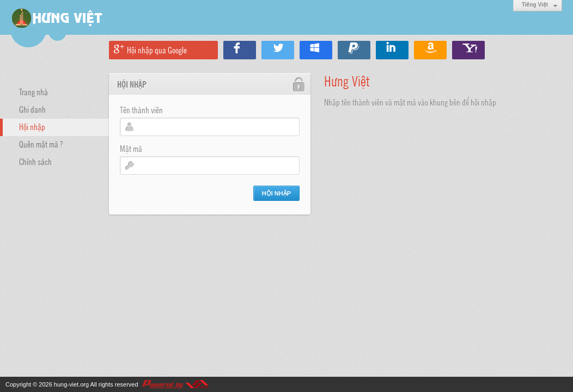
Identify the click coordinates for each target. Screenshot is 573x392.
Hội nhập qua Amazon (430, 50)
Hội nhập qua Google (157, 50)
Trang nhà (33, 91)
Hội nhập (32, 126)
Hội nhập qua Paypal (354, 50)
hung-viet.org (71, 384)
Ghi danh (32, 109)
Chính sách (35, 161)
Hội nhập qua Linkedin (392, 50)
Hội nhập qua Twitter (278, 50)
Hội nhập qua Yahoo (468, 50)
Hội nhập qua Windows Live (316, 50)
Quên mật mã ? (41, 144)
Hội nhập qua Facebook (240, 50)
